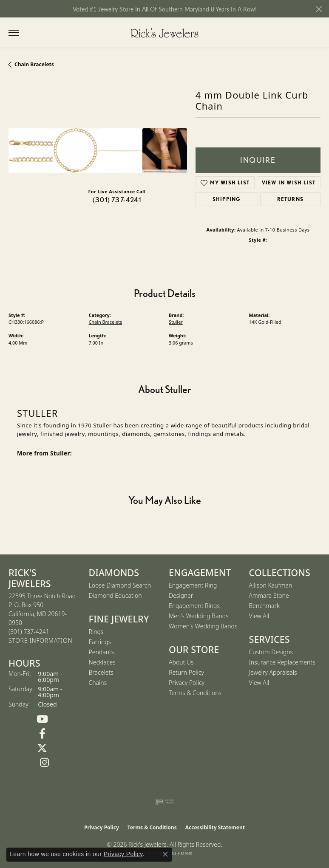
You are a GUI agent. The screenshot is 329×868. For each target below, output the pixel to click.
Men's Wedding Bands (199, 616)
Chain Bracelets (34, 64)
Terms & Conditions (195, 693)
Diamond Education (115, 595)
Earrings (100, 642)
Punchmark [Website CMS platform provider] (179, 854)
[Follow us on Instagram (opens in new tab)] (44, 763)
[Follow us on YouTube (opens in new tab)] (42, 719)
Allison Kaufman (271, 585)
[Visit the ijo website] (165, 802)
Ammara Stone (269, 595)
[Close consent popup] (165, 854)
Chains (98, 683)
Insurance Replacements (282, 662)
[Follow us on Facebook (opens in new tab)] (42, 734)
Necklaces (102, 662)
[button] (31, 33)
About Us (181, 662)
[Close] (319, 9)
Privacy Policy (187, 683)
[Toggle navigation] (14, 33)
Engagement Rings (194, 606)
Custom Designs (271, 652)
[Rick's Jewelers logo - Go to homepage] (164, 33)
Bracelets (101, 672)
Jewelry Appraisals (273, 672)
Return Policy (186, 672)
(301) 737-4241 (117, 200)
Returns (290, 199)
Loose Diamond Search (120, 585)
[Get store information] (40, 641)
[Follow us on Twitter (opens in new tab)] (42, 748)
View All (259, 616)
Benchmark (264, 606)
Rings (96, 632)
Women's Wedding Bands (203, 626)
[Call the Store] (29, 632)
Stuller (176, 322)
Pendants (102, 652)
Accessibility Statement (215, 827)
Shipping (227, 199)
